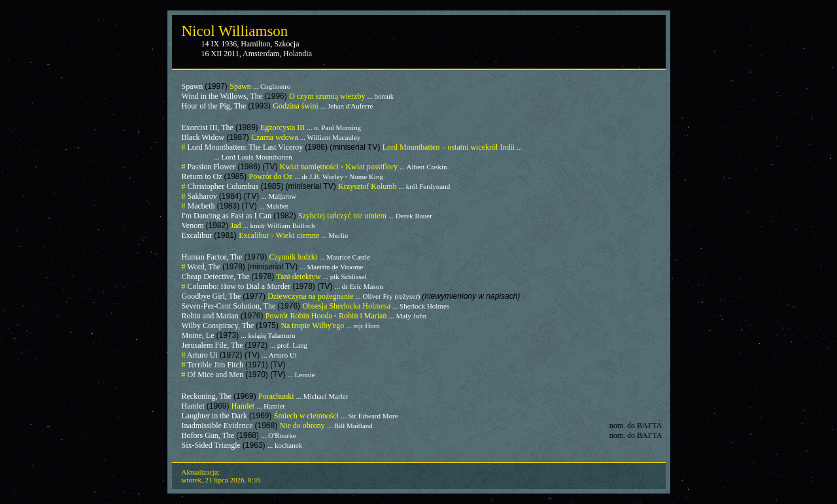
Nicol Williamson (235, 31)
